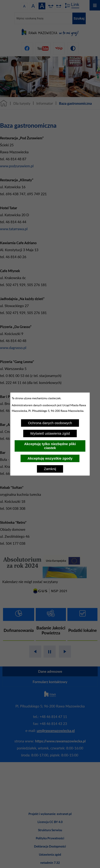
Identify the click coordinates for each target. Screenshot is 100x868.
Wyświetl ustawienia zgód (50, 433)
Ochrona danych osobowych (50, 423)
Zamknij (50, 469)
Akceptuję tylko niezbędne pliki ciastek (50, 446)
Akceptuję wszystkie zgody (50, 458)
